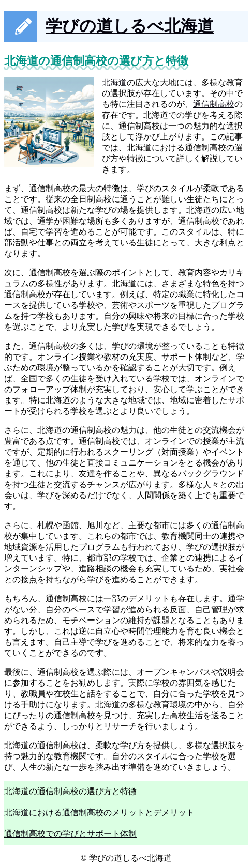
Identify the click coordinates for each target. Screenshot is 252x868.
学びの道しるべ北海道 (130, 26)
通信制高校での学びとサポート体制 (70, 834)
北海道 (114, 82)
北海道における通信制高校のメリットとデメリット (99, 812)
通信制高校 (214, 104)
